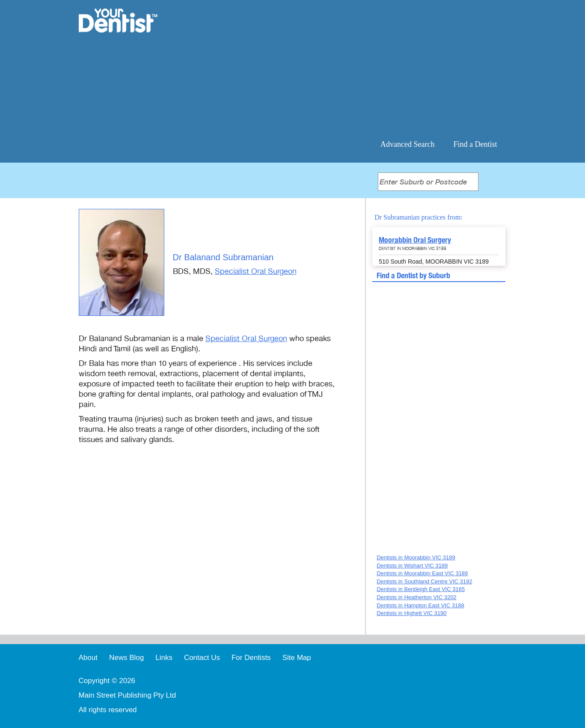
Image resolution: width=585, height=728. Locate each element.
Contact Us (202, 658)
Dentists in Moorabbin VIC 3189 (416, 557)
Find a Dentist (475, 144)
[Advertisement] (348, 68)
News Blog (126, 658)
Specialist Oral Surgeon (256, 271)
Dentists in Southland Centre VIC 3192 (424, 581)
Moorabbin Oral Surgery (415, 240)
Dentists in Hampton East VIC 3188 (420, 605)
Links (164, 658)
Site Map (297, 658)
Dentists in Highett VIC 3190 (411, 613)
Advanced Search (407, 144)
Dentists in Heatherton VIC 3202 (416, 597)
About (88, 658)
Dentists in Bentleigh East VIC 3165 (421, 589)
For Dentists (251, 658)
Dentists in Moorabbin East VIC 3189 (422, 573)
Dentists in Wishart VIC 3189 (412, 566)
